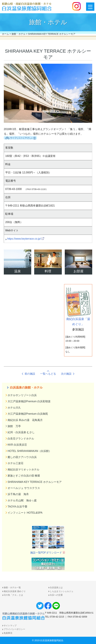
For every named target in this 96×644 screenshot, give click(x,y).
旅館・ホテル (19, 34)
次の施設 (66, 374)
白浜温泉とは (56, 587)
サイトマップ (10, 626)
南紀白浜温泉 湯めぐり (15, 591)
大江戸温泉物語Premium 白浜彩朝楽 (29, 401)
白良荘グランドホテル (21, 439)
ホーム (5, 34)
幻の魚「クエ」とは (13, 595)
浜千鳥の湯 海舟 (18, 494)
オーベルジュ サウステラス (24, 488)
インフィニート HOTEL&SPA (25, 513)
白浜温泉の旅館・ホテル (26, 388)
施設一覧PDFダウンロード (46, 553)
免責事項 (8, 633)
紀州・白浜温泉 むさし (21, 432)
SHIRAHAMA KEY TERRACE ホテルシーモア (35, 482)
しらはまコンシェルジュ (62, 591)
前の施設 (30, 374)
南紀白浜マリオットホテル (23, 470)
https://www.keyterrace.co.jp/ (24, 239)
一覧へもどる (48, 374)
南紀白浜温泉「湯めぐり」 (78, 307)
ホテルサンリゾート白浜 (22, 395)
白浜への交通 (56, 595)
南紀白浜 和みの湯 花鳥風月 (25, 420)
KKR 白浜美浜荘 (17, 445)
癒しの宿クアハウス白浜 (22, 457)
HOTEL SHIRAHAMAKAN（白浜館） (29, 451)
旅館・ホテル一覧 (12, 587)
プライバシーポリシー (14, 629)
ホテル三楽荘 (16, 463)
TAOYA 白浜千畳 (17, 507)
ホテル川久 (14, 408)
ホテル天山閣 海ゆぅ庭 (22, 500)
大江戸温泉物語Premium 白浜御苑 (28, 414)
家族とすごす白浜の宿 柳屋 (24, 476)
